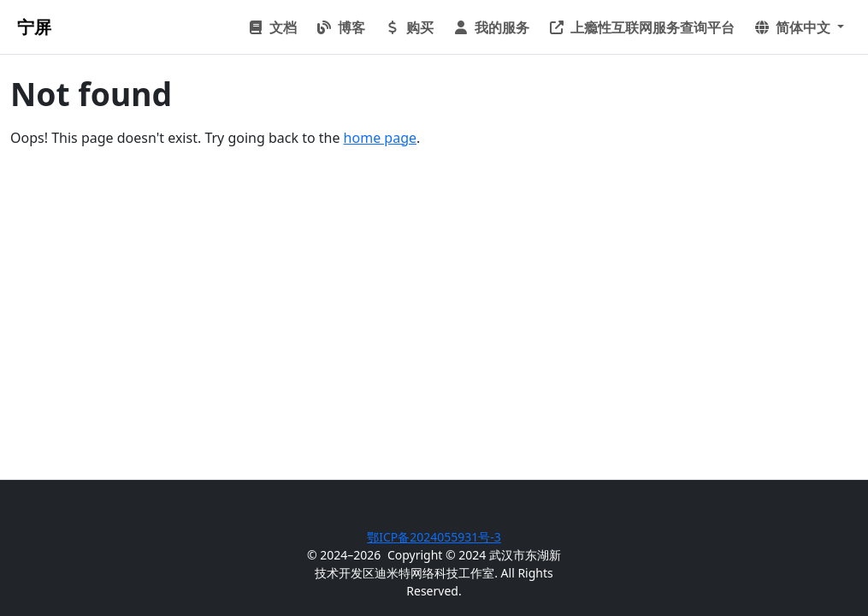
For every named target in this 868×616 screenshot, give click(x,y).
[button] (800, 27)
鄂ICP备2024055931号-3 (434, 537)
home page (380, 138)
